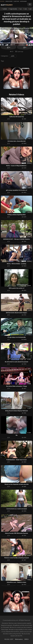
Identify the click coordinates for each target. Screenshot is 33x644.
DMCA (26, 639)
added (5, 9)
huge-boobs (13, 9)
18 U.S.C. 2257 (9, 639)
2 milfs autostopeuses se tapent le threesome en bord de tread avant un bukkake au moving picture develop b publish (17, 19)
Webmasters (19, 639)
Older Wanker (23, 1)
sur (21, 9)
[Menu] (30, 5)
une (26, 9)
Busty (7, 5)
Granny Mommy (9, 1)
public (13, 56)
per (31, 9)
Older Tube (16, 1)
